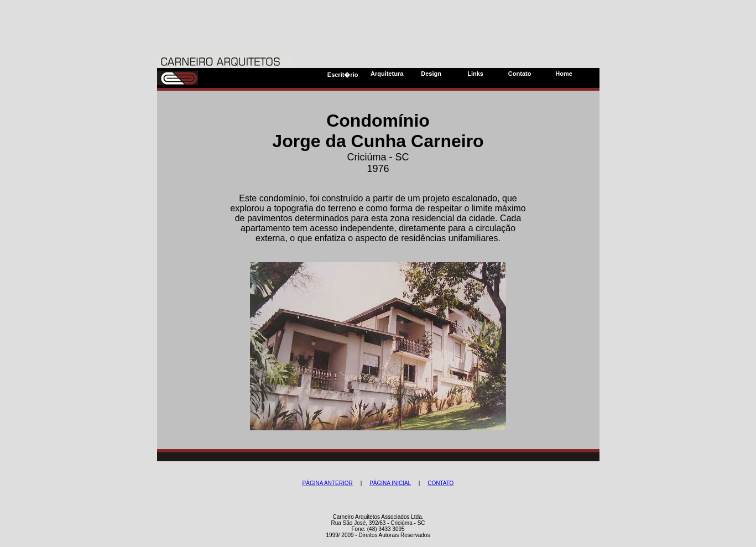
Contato (520, 74)
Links (475, 74)
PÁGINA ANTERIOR (328, 483)
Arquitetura (387, 74)
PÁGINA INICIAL (390, 483)
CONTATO (440, 483)
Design (431, 74)
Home (564, 74)
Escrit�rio (343, 75)
